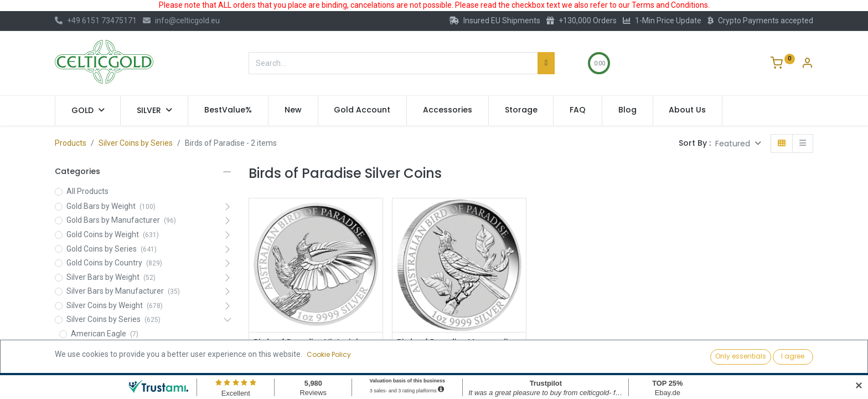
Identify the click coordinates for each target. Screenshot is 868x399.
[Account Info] (807, 64)
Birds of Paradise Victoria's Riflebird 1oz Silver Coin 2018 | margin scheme (311, 353)
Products (71, 143)
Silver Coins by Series (136, 143)
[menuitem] (228, 110)
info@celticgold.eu (181, 21)
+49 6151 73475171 (96, 21)
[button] (738, 144)
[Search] (546, 63)
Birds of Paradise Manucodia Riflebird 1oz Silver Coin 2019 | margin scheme (455, 353)
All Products (87, 191)
